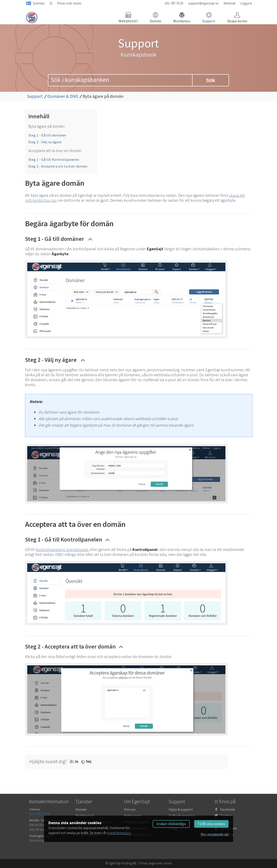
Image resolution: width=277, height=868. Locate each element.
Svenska (39, 3)
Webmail (229, 3)
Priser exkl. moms (69, 3)
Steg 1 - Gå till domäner (47, 135)
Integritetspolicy (119, 833)
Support (35, 96)
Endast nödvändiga (171, 824)
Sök (211, 80)
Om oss (130, 809)
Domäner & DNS (63, 96)
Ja (76, 762)
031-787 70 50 (174, 3)
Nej (89, 762)
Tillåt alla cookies (211, 824)
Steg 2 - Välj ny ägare (45, 142)
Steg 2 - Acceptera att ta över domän (58, 166)
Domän (81, 809)
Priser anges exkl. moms (156, 863)
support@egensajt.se (203, 3)
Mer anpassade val (215, 834)
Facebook (228, 809)
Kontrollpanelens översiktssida (62, 549)
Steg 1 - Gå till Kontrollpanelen (54, 159)
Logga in (246, 3)
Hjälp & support (181, 809)
